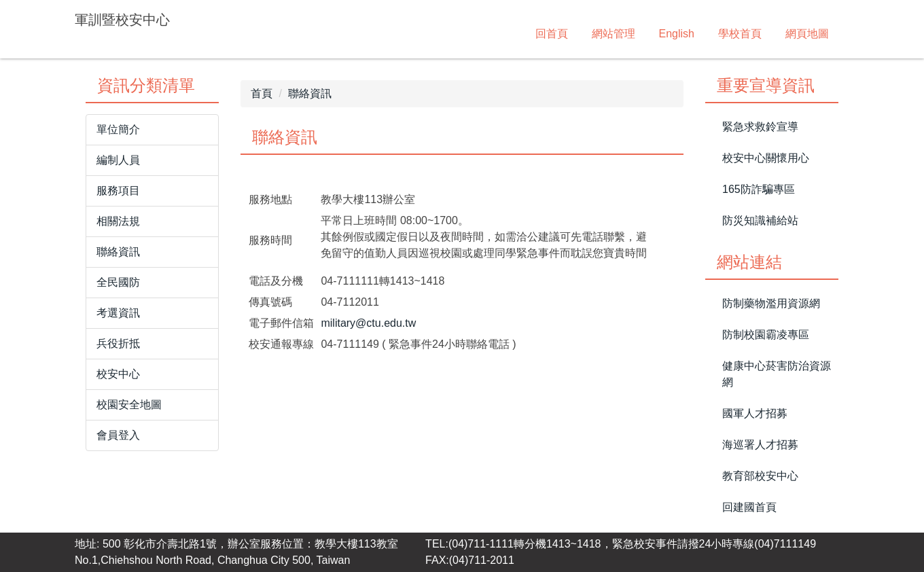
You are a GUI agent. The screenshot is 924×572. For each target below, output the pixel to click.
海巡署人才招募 (760, 445)
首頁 (262, 93)
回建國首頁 (749, 507)
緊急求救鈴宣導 (760, 127)
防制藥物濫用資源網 (771, 303)
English (677, 34)
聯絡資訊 (310, 93)
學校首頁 (740, 34)
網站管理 (614, 34)
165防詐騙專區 (759, 189)
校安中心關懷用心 (766, 158)
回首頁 (552, 34)
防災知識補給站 (760, 220)
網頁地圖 (807, 34)
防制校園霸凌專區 (766, 335)
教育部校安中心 (760, 476)
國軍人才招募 (755, 413)
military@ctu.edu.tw (368, 323)
